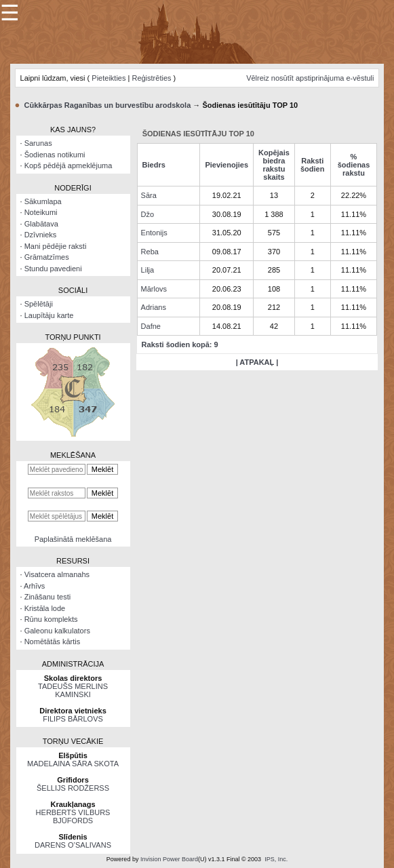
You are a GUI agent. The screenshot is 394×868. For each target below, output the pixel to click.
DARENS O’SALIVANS (73, 845)
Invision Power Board (169, 859)
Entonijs (154, 233)
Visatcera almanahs (57, 574)
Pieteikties (109, 78)
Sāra (149, 195)
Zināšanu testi (47, 597)
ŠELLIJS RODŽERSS (73, 788)
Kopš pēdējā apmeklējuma (68, 165)
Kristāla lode (45, 608)
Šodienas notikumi (55, 155)
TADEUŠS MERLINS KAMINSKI (73, 690)
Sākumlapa (43, 201)
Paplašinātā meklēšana (73, 539)
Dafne (151, 326)
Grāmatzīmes (47, 257)
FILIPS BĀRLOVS (73, 719)
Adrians (154, 307)
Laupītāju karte (49, 315)
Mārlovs (154, 289)
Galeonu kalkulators (57, 631)
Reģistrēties (151, 78)
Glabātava (41, 224)
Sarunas (38, 143)
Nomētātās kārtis (53, 642)
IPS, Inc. (276, 859)
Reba (150, 252)
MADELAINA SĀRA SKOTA (73, 764)
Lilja (148, 270)
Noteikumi (41, 212)
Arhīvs (34, 586)
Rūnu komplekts (51, 619)
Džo (148, 214)
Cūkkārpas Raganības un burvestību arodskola (108, 105)
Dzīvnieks (41, 235)
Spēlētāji (39, 304)
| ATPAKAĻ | (257, 362)
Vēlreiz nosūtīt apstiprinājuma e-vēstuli (310, 78)
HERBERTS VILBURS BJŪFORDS (73, 816)
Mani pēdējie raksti (56, 246)
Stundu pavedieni (53, 269)
